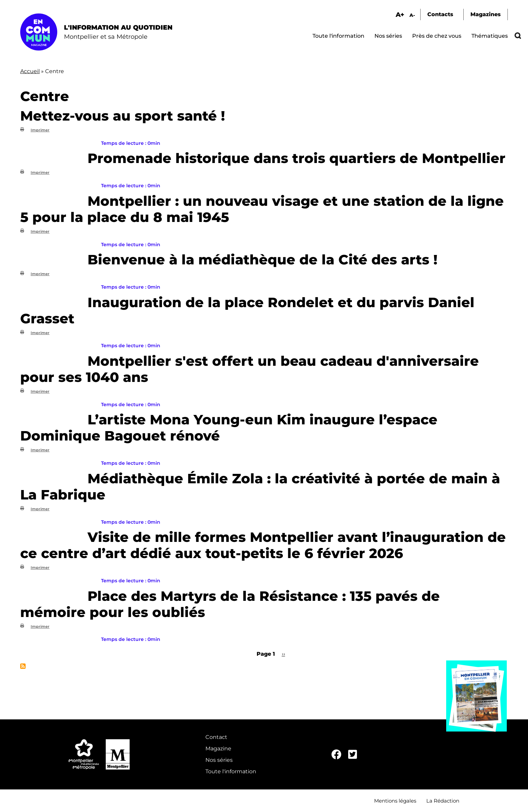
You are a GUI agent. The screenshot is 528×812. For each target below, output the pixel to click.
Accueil (30, 71)
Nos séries (388, 36)
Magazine (218, 749)
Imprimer (40, 130)
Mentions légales (395, 801)
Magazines (486, 14)
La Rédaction (443, 801)
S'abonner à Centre (23, 666)
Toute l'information (338, 36)
